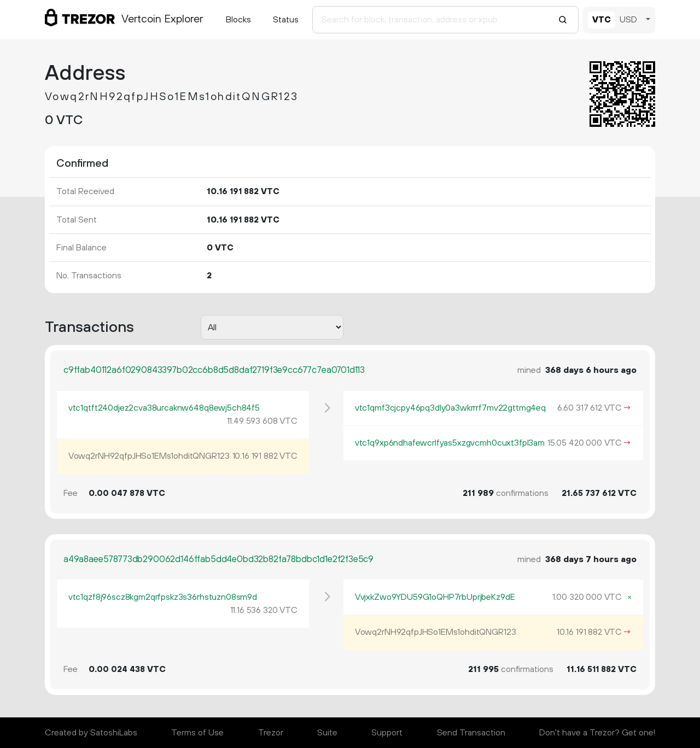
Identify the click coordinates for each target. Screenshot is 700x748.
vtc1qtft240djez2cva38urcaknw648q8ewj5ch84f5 (164, 408)
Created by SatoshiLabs (91, 733)
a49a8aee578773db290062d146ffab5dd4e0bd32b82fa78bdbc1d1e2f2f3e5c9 (218, 559)
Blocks (238, 20)
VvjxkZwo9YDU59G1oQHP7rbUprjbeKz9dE (435, 597)
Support (387, 733)
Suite (327, 733)
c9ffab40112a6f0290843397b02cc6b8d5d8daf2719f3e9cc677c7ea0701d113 (214, 370)
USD (628, 20)
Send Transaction (471, 733)
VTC (602, 20)
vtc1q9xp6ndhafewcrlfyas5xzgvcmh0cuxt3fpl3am (450, 443)
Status (286, 20)
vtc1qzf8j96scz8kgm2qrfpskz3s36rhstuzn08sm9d (163, 597)
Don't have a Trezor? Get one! (597, 733)
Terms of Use (197, 733)
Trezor (271, 733)
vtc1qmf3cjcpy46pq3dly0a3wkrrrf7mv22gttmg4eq (450, 408)
